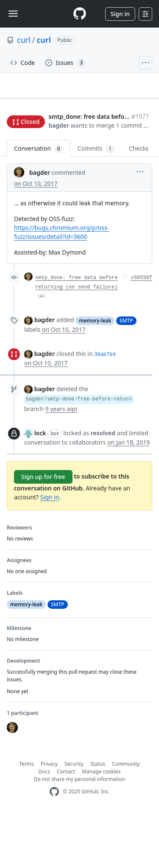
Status (98, 818)
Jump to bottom (68, 134)
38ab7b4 (105, 409)
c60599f (142, 332)
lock (40, 487)
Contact (66, 825)
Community (126, 818)
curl (24, 40)
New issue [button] (26, 134)
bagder (17, 167)
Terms (26, 818)
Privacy (49, 818)
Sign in (120, 14)
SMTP (126, 374)
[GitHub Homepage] (54, 846)
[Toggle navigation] (13, 14)
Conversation (39, 203)
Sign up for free (43, 531)
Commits (96, 203)
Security (74, 818)
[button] (123, 178)
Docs (44, 825)
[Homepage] (80, 14)
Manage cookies (101, 825)
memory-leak (95, 374)
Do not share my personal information (80, 833)
